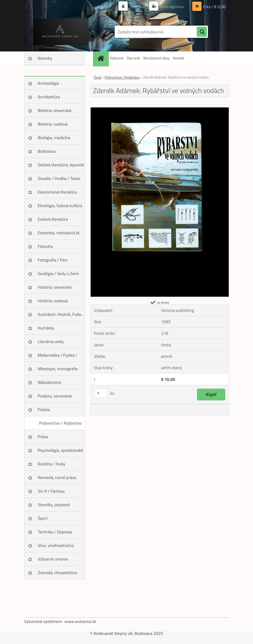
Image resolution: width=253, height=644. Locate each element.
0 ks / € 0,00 (214, 7)
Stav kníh (133, 58)
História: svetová (53, 301)
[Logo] (61, 32)
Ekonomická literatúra (57, 192)
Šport (43, 518)
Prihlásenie (135, 7)
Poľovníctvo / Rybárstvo (60, 423)
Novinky (45, 58)
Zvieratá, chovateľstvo (58, 573)
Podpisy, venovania (55, 396)
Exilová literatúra (53, 219)
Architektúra (49, 97)
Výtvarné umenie (53, 559)
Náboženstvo (50, 382)
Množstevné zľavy (156, 58)
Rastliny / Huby (52, 464)
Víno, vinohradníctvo (56, 545)
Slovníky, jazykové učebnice (54, 506)
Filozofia (45, 246)
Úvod (98, 77)
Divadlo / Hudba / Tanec (59, 178)
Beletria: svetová (53, 124)
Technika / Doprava (55, 532)
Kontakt (178, 58)
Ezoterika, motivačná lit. (59, 233)
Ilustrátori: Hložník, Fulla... (61, 314)
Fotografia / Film (53, 260)
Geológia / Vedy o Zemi (58, 273)
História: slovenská (55, 287)
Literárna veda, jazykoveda (51, 343)
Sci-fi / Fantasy (51, 491)
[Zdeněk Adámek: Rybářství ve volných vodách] (160, 109)
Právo (43, 437)
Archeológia (48, 83)
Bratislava (47, 151)
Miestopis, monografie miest (58, 371)
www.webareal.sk (80, 621)
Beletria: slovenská (55, 110)
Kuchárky (46, 328)
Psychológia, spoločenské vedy (61, 452)
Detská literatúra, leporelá (61, 165)
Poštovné (117, 58)
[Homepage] (102, 58)
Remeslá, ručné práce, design (57, 479)
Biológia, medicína (54, 138)
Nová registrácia (171, 7)
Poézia (44, 409)
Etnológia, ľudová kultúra (60, 206)
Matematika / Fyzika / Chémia (57, 357)
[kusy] (101, 393)
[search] (202, 32)
